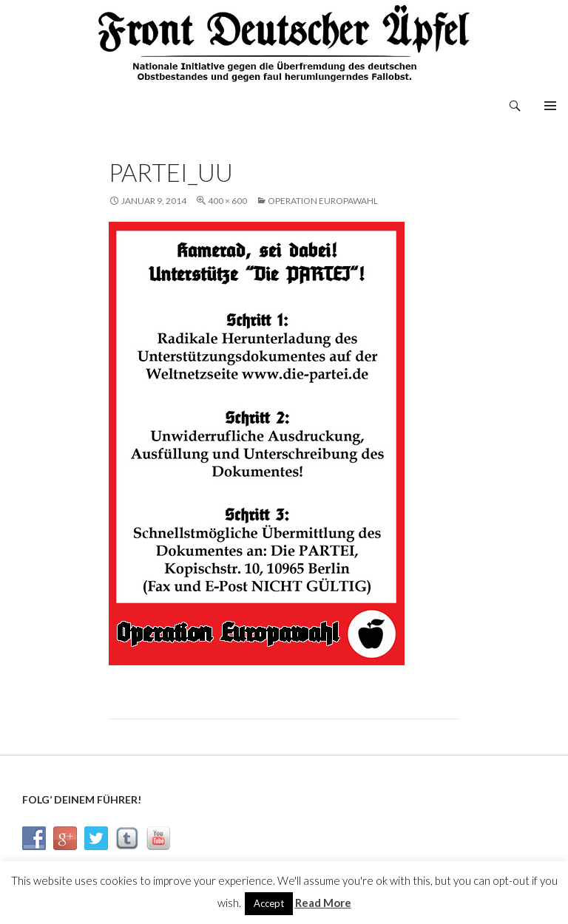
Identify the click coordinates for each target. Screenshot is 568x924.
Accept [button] (269, 903)
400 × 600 (227, 201)
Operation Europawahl (323, 201)
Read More (323, 903)
